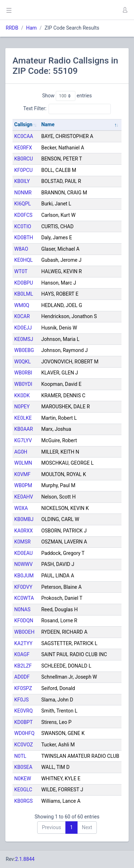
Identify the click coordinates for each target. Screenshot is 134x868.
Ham (31, 28)
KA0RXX (24, 531)
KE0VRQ (24, 711)
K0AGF (22, 654)
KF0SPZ (23, 688)
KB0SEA (23, 767)
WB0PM (23, 485)
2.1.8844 (25, 859)
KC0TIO (23, 226)
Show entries (67, 96)
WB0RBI (23, 373)
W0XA (21, 508)
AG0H (21, 452)
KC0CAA (24, 136)
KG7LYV (23, 440)
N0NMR (23, 193)
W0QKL (23, 362)
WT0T (21, 271)
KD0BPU (24, 283)
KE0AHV (24, 497)
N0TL (20, 756)
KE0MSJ (24, 339)
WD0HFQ (24, 733)
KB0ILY (22, 181)
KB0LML (24, 294)
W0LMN (23, 463)
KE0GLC (23, 790)
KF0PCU (23, 170)
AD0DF (22, 677)
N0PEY (22, 407)
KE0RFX (23, 148)
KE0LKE (23, 418)
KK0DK (22, 395)
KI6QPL (23, 204)
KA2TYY (23, 643)
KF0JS (21, 700)
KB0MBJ (24, 519)
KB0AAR (24, 429)
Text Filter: (67, 109)
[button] (125, 10)
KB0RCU (24, 159)
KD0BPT (24, 722)
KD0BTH (24, 238)
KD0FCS (23, 215)
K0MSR (23, 542)
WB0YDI (23, 384)
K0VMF (23, 474)
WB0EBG (24, 350)
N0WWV (24, 564)
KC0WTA (24, 598)
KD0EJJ (23, 328)
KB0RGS (24, 801)
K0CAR (22, 316)
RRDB (12, 28)
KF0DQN (24, 621)
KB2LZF (23, 666)
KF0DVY (23, 587)
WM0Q (22, 305)
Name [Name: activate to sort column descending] (48, 124)
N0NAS (22, 609)
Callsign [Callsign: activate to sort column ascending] (23, 124)
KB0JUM (24, 576)
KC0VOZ (24, 745)
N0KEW (23, 778)
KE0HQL (24, 260)
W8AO (21, 249)
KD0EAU (24, 553)
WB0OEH (24, 632)
